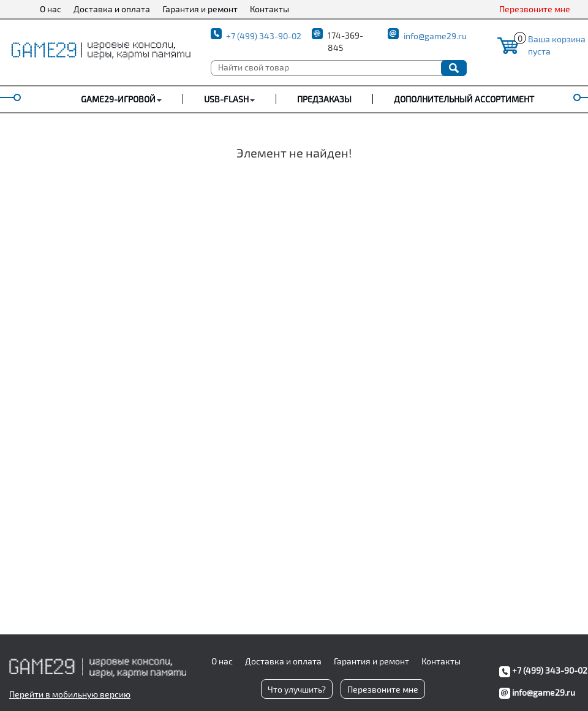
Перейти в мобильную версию (70, 694)
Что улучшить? (297, 689)
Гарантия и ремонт (200, 9)
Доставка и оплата (112, 9)
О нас (51, 9)
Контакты (269, 9)
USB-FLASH (226, 99)
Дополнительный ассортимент (464, 99)
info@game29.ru (435, 36)
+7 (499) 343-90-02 (264, 36)
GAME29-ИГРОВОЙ (118, 99)
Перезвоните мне (535, 9)
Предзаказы (324, 99)
